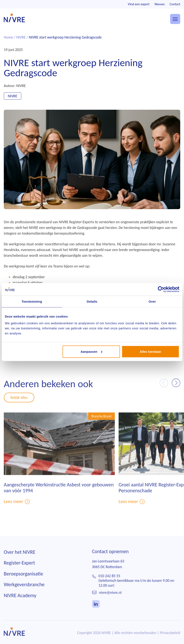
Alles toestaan (150, 351)
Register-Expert (19, 571)
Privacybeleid (170, 641)
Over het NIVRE (20, 561)
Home (8, 37)
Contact (175, 4)
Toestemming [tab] (32, 301)
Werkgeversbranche (24, 593)
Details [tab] (92, 301)
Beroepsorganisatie (23, 582)
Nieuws (160, 4)
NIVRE (21, 37)
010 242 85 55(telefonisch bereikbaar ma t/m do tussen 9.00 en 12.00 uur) (136, 589)
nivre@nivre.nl (110, 601)
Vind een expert (139, 4)
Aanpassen (91, 351)
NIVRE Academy (20, 604)
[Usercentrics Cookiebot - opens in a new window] (161, 289)
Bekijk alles (19, 406)
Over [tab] (152, 301)
